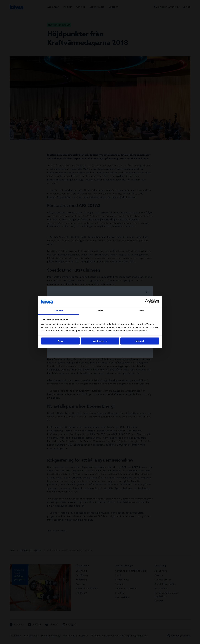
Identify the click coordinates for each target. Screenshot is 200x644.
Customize (100, 341)
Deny (60, 341)
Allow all (140, 341)
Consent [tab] (59, 310)
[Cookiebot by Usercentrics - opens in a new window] (147, 301)
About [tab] (141, 310)
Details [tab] (100, 310)
